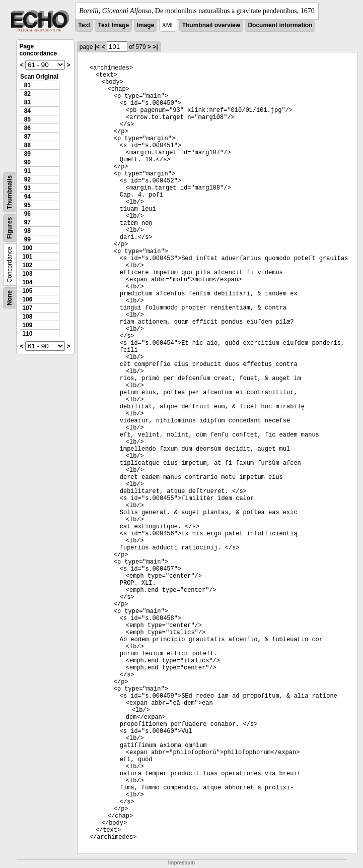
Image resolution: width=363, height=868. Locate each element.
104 (27, 282)
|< (97, 47)
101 (27, 257)
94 (27, 197)
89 (27, 154)
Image (146, 25)
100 (27, 248)
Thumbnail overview (211, 25)
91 (27, 171)
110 (27, 334)
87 (27, 137)
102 (27, 265)
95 (27, 205)
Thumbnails (10, 192)
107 (27, 308)
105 (27, 291)
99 (27, 239)
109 (27, 325)
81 (27, 85)
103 (27, 274)
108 (27, 317)
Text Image (113, 25)
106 (27, 299)
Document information (280, 25)
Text (84, 25)
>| (155, 47)
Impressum (181, 863)
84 (27, 111)
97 (27, 222)
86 (27, 128)
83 (27, 102)
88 (27, 145)
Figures (10, 228)
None (10, 298)
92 (27, 179)
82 (27, 94)
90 (27, 162)
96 (27, 214)
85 (27, 119)
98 (27, 231)
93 (27, 188)
